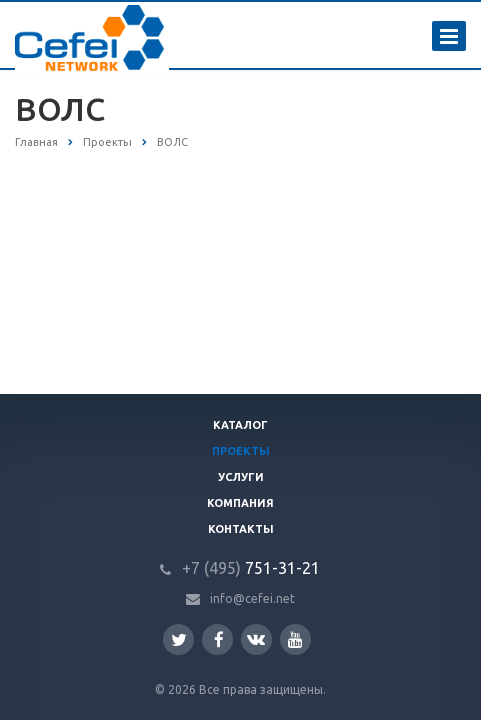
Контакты (241, 529)
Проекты (241, 451)
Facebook (219, 639)
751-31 (239, 568)
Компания (240, 503)
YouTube (295, 639)
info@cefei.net (252, 598)
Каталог (240, 425)
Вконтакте (256, 638)
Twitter (179, 639)
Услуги (241, 477)
